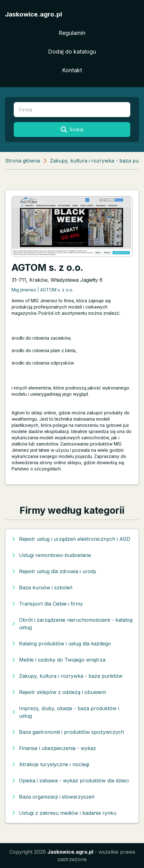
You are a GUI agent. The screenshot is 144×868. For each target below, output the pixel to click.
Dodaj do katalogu (72, 52)
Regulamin (72, 33)
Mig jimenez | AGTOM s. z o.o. (42, 290)
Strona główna (22, 161)
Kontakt (72, 70)
